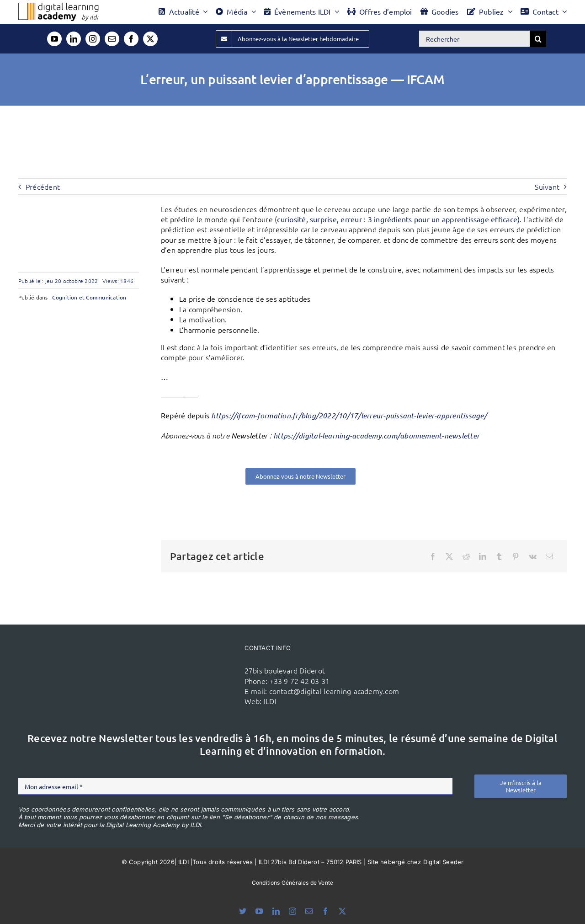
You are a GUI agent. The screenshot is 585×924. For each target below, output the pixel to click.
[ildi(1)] (196, 662)
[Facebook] (433, 556)
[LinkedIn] (483, 556)
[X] (449, 556)
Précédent (43, 187)
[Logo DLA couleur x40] (58, 6)
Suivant (547, 187)
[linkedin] (74, 39)
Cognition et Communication (89, 297)
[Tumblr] (499, 556)
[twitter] (150, 39)
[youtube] (54, 39)
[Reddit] (466, 556)
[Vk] (533, 556)
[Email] (549, 556)
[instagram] (93, 39)
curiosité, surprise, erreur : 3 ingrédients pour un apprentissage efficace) (398, 219)
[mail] (112, 39)
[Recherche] (538, 39)
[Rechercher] (474, 39)
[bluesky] (243, 911)
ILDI (270, 701)
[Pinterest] (516, 556)
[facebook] (131, 39)
